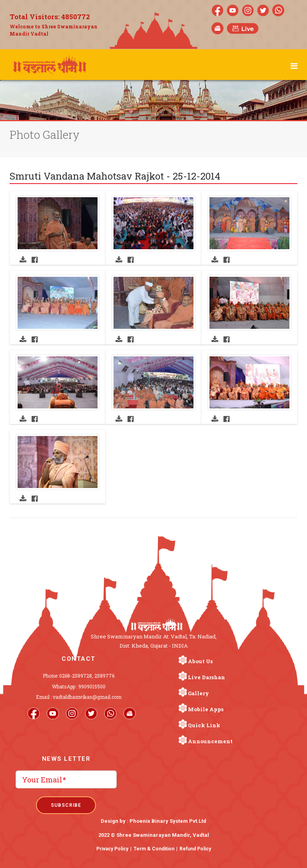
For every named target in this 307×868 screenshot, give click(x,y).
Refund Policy (195, 849)
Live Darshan (206, 677)
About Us (200, 661)
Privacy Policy (112, 849)
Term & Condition (154, 849)
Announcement (210, 741)
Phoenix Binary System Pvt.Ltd (168, 821)
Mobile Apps (206, 709)
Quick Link (204, 725)
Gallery (198, 693)
